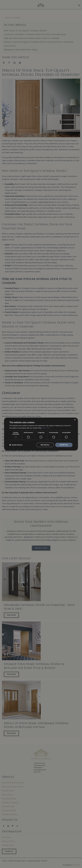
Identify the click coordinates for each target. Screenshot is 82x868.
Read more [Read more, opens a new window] (46, 428)
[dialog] (41, 434)
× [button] (75, 420)
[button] (16, 445)
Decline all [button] (45, 445)
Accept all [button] (64, 445)
